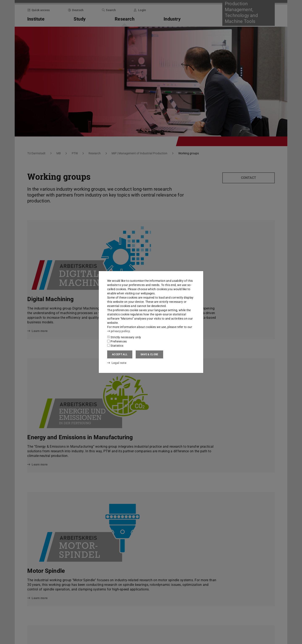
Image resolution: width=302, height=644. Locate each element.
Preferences (117, 341)
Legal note (117, 363)
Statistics (115, 346)
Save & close (149, 354)
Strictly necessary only (124, 337)
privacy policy (118, 331)
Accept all (120, 354)
